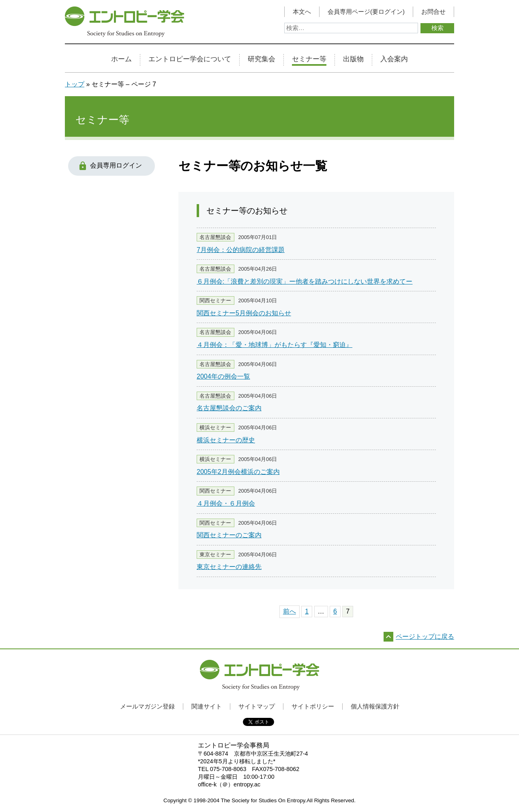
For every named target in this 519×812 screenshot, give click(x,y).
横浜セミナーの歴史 (226, 440)
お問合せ (433, 12)
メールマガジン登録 (147, 706)
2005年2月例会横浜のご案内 (238, 472)
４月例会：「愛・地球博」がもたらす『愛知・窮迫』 (275, 345)
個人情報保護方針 (375, 706)
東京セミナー (215, 555)
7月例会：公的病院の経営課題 (241, 250)
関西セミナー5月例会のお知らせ (244, 313)
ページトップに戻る (425, 636)
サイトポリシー (313, 706)
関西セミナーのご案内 (229, 535)
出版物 (353, 59)
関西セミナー (215, 300)
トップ (75, 84)
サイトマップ (257, 706)
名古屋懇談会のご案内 (229, 408)
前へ (290, 611)
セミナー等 (309, 59)
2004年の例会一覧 (223, 376)
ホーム (121, 59)
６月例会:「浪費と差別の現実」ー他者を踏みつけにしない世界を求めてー (305, 281)
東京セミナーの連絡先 (229, 567)
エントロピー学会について (190, 59)
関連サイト (207, 706)
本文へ (302, 12)
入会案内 (394, 59)
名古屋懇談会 (215, 237)
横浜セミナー (215, 428)
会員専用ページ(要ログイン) (366, 12)
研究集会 (262, 59)
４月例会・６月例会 (226, 503)
